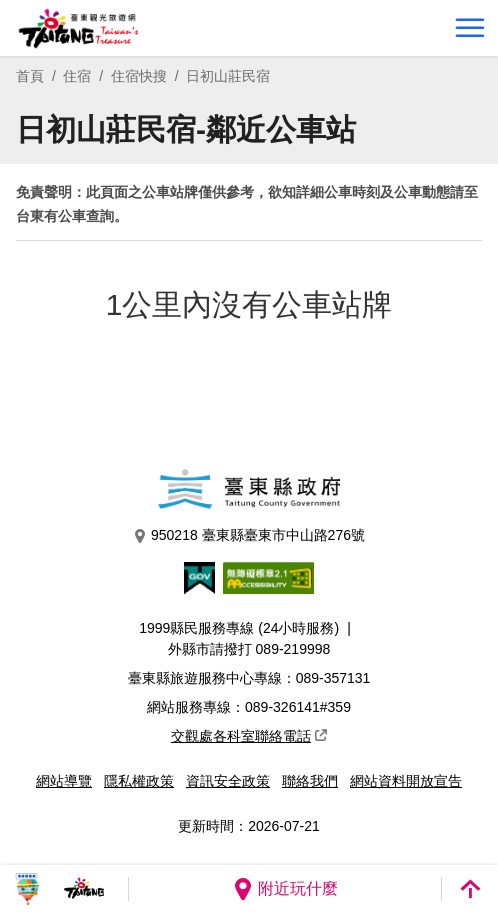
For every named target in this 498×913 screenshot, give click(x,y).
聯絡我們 (310, 781)
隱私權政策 (139, 781)
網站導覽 (64, 781)
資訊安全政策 (228, 781)
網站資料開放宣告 (406, 781)
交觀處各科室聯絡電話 (249, 736)
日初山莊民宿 (228, 76)
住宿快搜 (139, 76)
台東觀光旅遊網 (78, 28)
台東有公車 (51, 216)
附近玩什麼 (285, 889)
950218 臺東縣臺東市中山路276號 (249, 535)
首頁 (30, 76)
